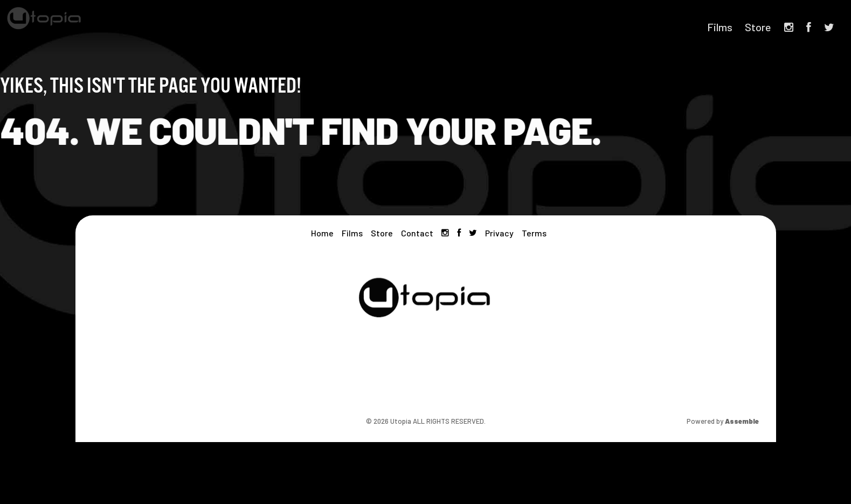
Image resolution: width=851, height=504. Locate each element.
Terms (534, 233)
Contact (417, 233)
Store (758, 27)
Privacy (499, 233)
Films (720, 27)
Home (322, 233)
